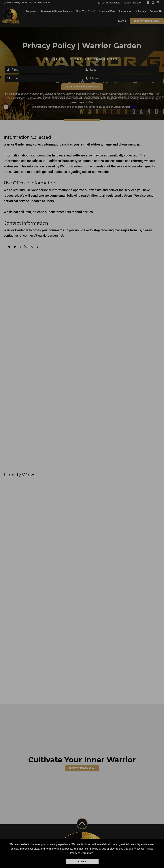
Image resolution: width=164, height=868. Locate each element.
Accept (82, 862)
